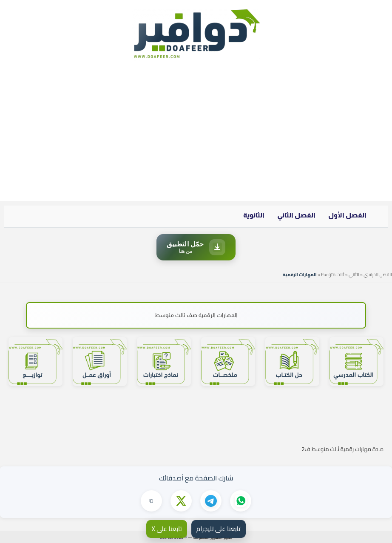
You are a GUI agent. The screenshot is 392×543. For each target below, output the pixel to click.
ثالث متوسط (332, 274)
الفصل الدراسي (378, 274)
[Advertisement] (196, 135)
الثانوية (254, 215)
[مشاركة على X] (181, 501)
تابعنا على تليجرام (219, 529)
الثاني (354, 274)
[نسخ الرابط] (151, 501)
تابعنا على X (166, 529)
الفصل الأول (347, 215)
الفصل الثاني (296, 215)
